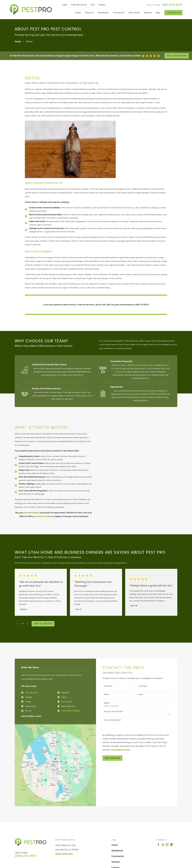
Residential (117, 851)
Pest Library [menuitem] (134, 13)
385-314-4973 (172, 5)
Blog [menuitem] (158, 13)
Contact (102, 5)
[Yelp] (163, 845)
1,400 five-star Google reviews (140, 365)
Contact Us (173, 13)
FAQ (92, 5)
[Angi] (176, 845)
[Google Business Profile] (172, 845)
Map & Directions (64, 854)
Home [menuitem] (78, 13)
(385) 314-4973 (26, 856)
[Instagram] (167, 845)
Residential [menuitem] (103, 13)
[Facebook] (158, 845)
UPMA (164, 394)
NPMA (154, 394)
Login (65, 5)
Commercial (118, 856)
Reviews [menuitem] (148, 13)
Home (115, 845)
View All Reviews (43, 624)
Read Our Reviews (177, 56)
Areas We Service (79, 5)
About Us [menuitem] (89, 13)
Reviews (116, 862)
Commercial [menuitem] (119, 13)
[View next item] (27, 624)
